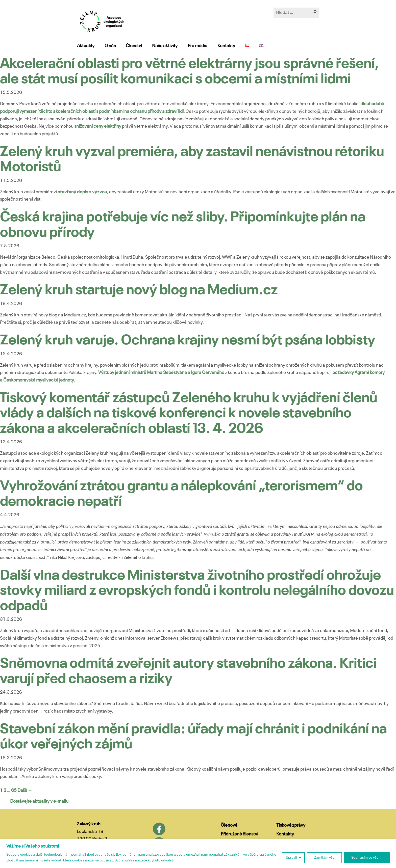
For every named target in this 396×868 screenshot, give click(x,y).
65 (14, 791)
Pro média (197, 46)
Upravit (292, 858)
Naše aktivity (165, 46)
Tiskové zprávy (291, 825)
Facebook (159, 829)
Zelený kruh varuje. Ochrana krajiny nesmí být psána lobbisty (188, 341)
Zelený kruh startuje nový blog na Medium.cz (139, 291)
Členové (229, 825)
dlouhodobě (372, 104)
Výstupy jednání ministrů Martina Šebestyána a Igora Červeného (161, 373)
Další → (25, 791)
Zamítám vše (324, 858)
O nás (110, 46)
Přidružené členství (239, 834)
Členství (134, 46)
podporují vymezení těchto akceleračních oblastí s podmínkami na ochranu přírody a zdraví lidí (92, 112)
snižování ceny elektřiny (98, 126)
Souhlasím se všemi (367, 858)
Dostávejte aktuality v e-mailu (39, 801)
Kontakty (226, 46)
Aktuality (85, 46)
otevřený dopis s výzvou (82, 192)
